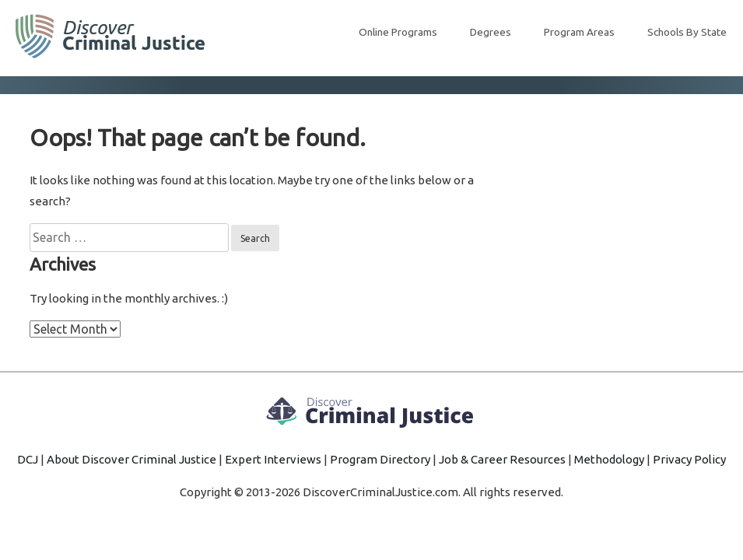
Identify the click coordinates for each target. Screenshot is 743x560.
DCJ (28, 459)
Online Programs (398, 32)
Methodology (609, 459)
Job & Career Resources (502, 459)
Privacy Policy (689, 459)
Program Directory (380, 459)
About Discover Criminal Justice (131, 459)
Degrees (491, 32)
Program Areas (579, 32)
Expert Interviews (273, 459)
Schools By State (687, 32)
